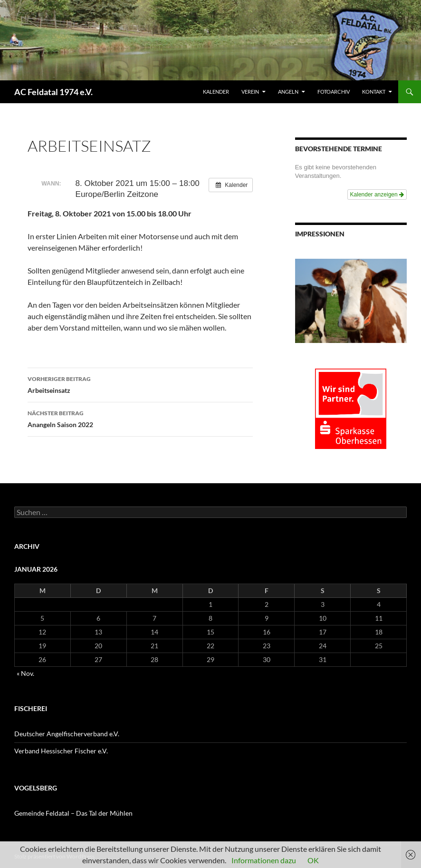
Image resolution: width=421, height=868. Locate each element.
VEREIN (250, 92)
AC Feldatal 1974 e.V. (53, 92)
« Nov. (25, 673)
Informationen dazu (264, 860)
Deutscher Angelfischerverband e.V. (67, 734)
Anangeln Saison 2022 (140, 418)
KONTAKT (374, 92)
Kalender (216, 92)
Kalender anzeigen (377, 195)
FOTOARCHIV (334, 92)
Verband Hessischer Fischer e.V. (61, 751)
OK (313, 860)
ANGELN (288, 92)
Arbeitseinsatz (140, 384)
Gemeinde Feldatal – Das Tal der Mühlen (73, 813)
